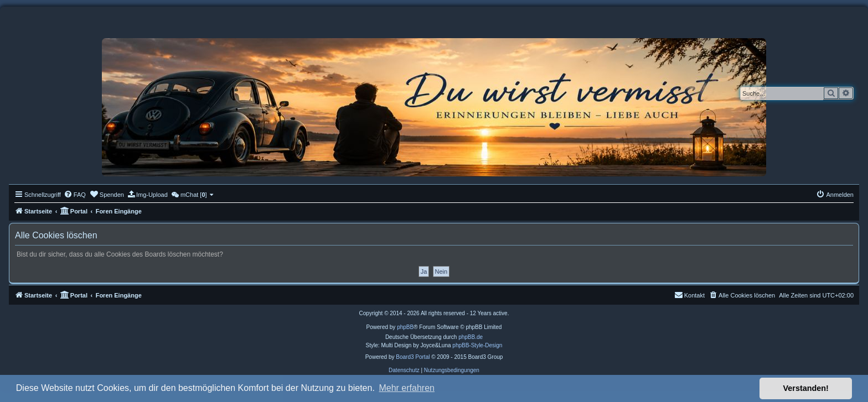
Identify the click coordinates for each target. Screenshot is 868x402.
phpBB (405, 327)
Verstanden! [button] (806, 388)
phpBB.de (471, 337)
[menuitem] (75, 195)
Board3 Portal (413, 357)
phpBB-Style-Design (477, 345)
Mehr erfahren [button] (407, 388)
